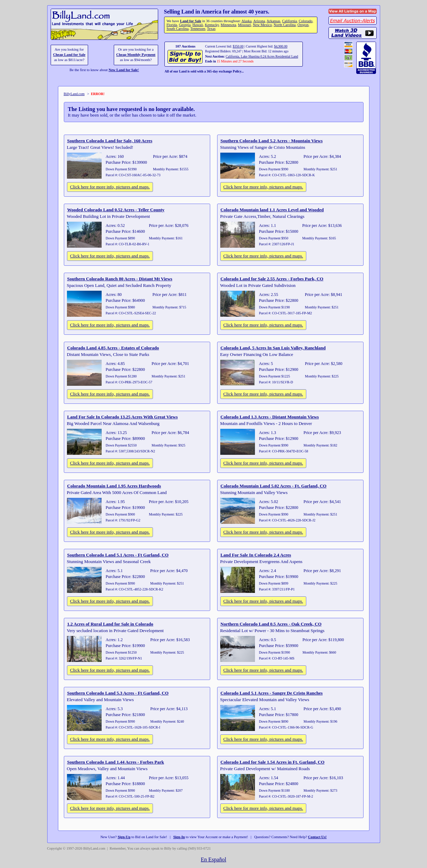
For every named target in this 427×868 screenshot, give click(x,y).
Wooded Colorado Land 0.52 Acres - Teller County (116, 210)
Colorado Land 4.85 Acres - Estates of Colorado (113, 348)
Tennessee (198, 29)
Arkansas (274, 21)
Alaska (246, 21)
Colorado (305, 21)
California (289, 21)
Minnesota (228, 25)
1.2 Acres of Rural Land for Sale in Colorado (110, 624)
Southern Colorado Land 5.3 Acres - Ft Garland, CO (118, 693)
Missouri (245, 25)
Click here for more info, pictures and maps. (110, 187)
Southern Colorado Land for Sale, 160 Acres (110, 141)
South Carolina (178, 29)
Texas (211, 29)
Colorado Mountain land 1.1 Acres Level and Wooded (272, 210)
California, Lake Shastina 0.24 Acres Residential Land (262, 56)
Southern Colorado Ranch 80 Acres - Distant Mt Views (120, 279)
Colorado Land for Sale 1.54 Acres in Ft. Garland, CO (273, 762)
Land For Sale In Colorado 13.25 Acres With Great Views (123, 417)
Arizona (259, 21)
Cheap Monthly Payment (136, 55)
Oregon (303, 25)
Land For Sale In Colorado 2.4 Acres (256, 555)
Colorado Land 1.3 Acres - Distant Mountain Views (270, 417)
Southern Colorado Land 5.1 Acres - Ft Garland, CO (118, 555)
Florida (172, 25)
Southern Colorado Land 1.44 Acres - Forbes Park (116, 762)
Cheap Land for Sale (69, 55)
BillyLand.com (74, 94)
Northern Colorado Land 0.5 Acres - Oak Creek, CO (271, 624)
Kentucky (212, 25)
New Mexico (262, 25)
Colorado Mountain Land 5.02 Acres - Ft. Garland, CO (274, 486)
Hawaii (198, 25)
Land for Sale (191, 21)
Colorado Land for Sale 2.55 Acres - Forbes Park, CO (272, 279)
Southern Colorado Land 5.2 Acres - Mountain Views (272, 141)
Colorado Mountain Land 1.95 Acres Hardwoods (114, 486)
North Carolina (285, 25)
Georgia (185, 25)
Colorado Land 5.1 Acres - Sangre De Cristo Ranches (272, 693)
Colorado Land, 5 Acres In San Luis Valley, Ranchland (273, 348)
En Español (213, 860)
